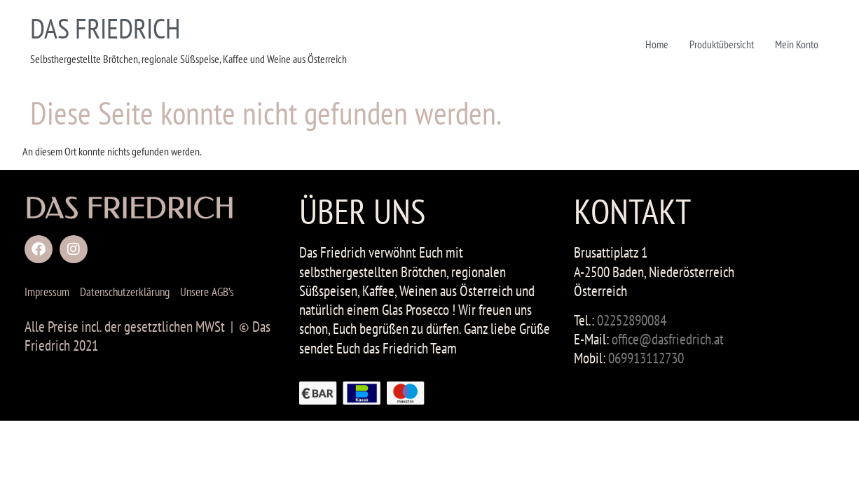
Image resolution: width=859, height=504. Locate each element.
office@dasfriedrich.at (668, 339)
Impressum (47, 292)
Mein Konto (797, 44)
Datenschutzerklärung (125, 292)
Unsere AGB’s (207, 292)
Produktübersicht (722, 44)
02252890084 (632, 320)
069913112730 (646, 358)
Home (657, 44)
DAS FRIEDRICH (105, 28)
